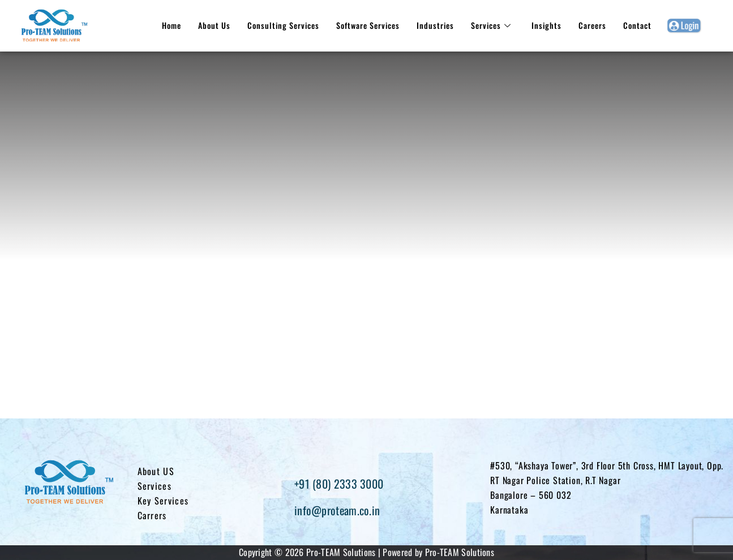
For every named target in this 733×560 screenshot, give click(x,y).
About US (156, 471)
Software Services (368, 25)
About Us (214, 25)
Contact (637, 25)
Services (491, 25)
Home (172, 25)
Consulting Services (283, 25)
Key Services (163, 501)
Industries (435, 25)
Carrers (152, 515)
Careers (592, 25)
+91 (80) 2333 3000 (339, 484)
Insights (546, 25)
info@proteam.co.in (337, 510)
